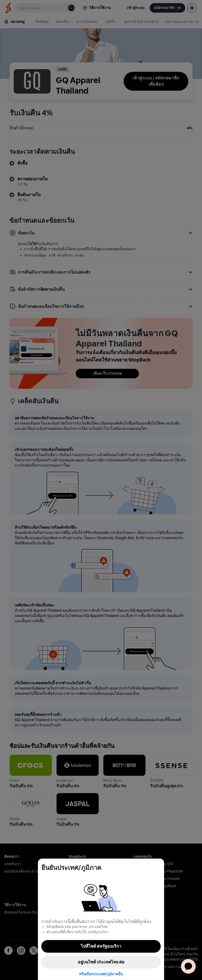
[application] (188, 966)
